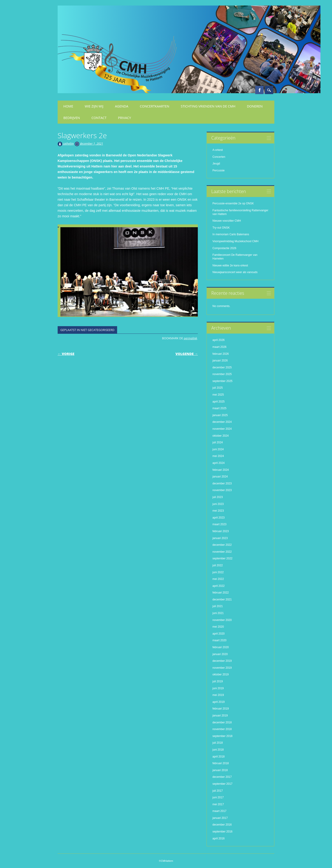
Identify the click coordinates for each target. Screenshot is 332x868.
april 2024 (219, 463)
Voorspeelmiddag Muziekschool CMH (236, 241)
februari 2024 (221, 470)
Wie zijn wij (94, 106)
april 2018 (219, 757)
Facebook (259, 90)
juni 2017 (218, 797)
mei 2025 (218, 395)
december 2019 (222, 661)
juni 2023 (218, 504)
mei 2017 (218, 804)
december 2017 (222, 777)
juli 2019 (218, 681)
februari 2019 (221, 709)
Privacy (125, 118)
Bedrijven (72, 118)
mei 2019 (218, 695)
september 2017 (223, 784)
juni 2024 (218, 449)
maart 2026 (220, 347)
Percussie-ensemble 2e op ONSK (233, 203)
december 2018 (222, 722)
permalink (190, 338)
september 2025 (223, 381)
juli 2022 (218, 565)
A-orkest (218, 150)
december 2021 (222, 600)
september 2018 (223, 736)
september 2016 (223, 832)
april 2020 (219, 634)
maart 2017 (220, 811)
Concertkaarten (154, 106)
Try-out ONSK (221, 228)
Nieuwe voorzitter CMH (227, 221)
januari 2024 (220, 477)
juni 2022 (218, 572)
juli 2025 (218, 388)
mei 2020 (218, 627)
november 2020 (222, 620)
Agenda (122, 106)
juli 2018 (218, 743)
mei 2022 (218, 579)
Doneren (255, 106)
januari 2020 (220, 654)
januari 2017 (220, 818)
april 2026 (219, 340)
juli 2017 (218, 791)
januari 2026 (220, 361)
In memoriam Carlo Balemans (231, 234)
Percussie (219, 170)
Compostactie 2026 (224, 248)
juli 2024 (218, 442)
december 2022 (222, 545)
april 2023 (219, 518)
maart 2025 (220, 408)
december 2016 (222, 825)
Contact (99, 118)
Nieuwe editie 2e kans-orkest (230, 265)
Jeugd (216, 164)
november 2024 (222, 429)
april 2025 (219, 402)
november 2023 (222, 490)
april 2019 (219, 702)
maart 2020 (220, 640)
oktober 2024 (221, 436)
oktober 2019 (221, 674)
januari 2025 (220, 415)
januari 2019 (220, 716)
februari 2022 (221, 593)
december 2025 (222, 367)
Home (68, 106)
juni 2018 (218, 750)
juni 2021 (218, 613)
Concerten (219, 157)
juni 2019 (218, 688)
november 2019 (222, 668)
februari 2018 (221, 763)
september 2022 (223, 558)
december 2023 (222, 483)
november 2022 (222, 552)
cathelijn (68, 143)
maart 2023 (220, 524)
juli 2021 (218, 606)
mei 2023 (218, 511)
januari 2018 (220, 770)
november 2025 (222, 374)
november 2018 (222, 729)
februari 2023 (221, 531)
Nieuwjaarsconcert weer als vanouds (235, 272)
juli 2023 (218, 497)
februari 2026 (221, 354)
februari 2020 (221, 647)
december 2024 (222, 422)
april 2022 (219, 586)
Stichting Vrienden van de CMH (208, 106)
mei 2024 (218, 456)
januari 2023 (220, 538)
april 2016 (219, 838)
